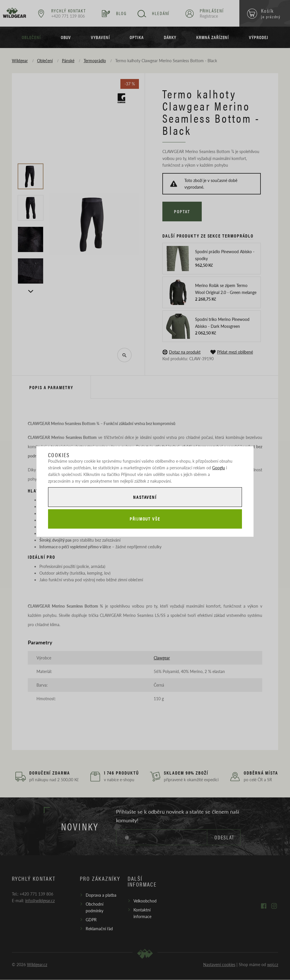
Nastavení (145, 497)
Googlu (219, 467)
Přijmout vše (145, 519)
